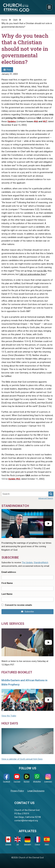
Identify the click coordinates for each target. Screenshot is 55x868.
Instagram (48, 778)
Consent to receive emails (18, 605)
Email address (9, 572)
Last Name (7, 594)
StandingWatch (41, 563)
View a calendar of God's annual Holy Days (22, 759)
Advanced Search (46, 498)
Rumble (27, 778)
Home (4, 20)
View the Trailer (9, 716)
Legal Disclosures (36, 791)
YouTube (17, 778)
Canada (8, 841)
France (37, 841)
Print (7, 70)
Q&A (15, 20)
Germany (27, 841)
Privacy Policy (17, 791)
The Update (27, 563)
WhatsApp (37, 778)
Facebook (7, 778)
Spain (47, 841)
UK (18, 841)
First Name (7, 583)
